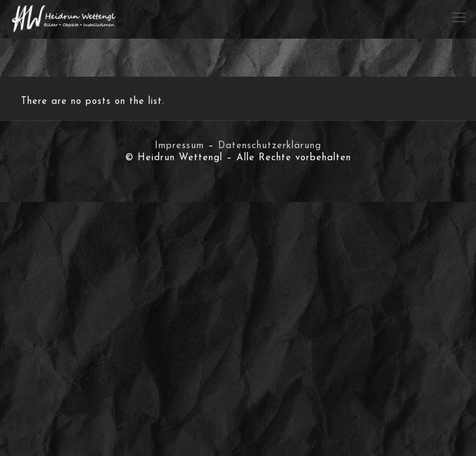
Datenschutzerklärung (270, 146)
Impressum (179, 146)
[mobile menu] (459, 19)
